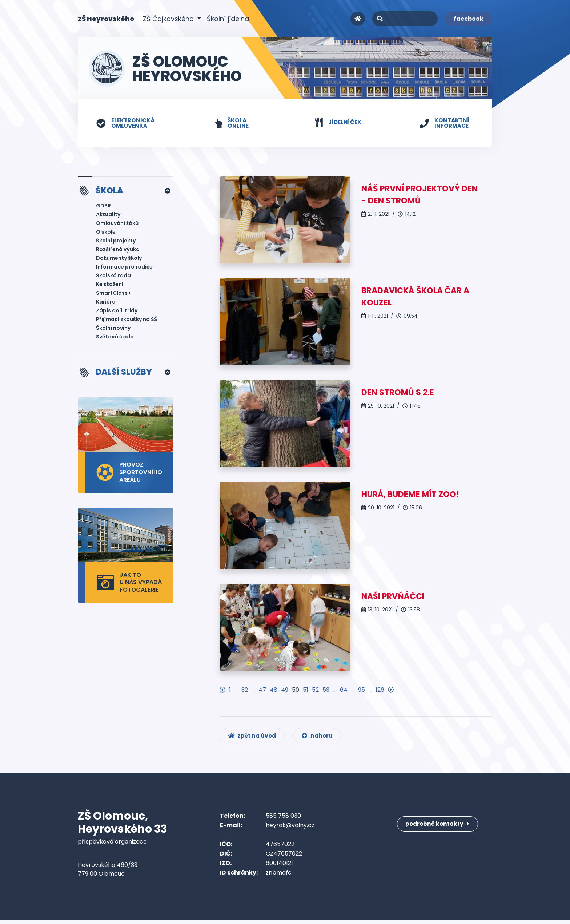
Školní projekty (116, 242)
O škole (106, 233)
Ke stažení (110, 285)
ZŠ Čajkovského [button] (169, 19)
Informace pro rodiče (124, 268)
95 (362, 690)
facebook (469, 19)
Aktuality (108, 215)
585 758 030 (283, 820)
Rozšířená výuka (118, 250)
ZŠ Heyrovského (106, 18)
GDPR (103, 207)
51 (306, 690)
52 (315, 690)
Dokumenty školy (119, 259)
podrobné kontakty (439, 824)
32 (245, 690)
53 (326, 690)
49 (285, 690)
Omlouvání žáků (117, 224)
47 (262, 690)
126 (380, 690)
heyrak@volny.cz (290, 829)
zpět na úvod (254, 739)
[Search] (405, 19)
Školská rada (113, 277)
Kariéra (106, 303)
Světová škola (115, 338)
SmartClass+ (113, 294)
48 (274, 690)
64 (344, 690)
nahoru (321, 739)
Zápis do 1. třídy (117, 312)
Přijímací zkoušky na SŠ (127, 320)
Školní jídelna (228, 19)
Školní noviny (113, 329)
